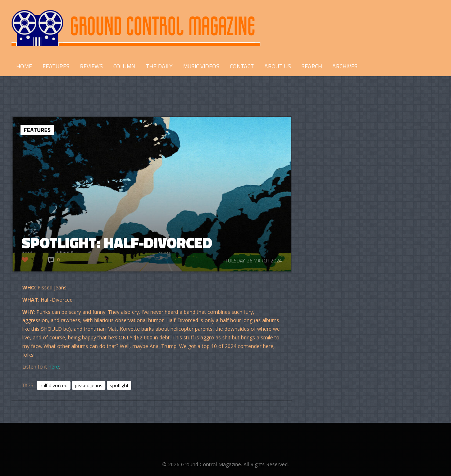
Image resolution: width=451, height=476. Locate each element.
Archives (345, 66)
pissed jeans (89, 385)
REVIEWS (91, 66)
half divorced (54, 385)
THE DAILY (159, 66)
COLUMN (124, 66)
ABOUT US (278, 66)
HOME (24, 66)
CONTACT (242, 66)
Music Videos (201, 66)
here (54, 367)
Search (312, 66)
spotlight (119, 385)
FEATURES (56, 66)
